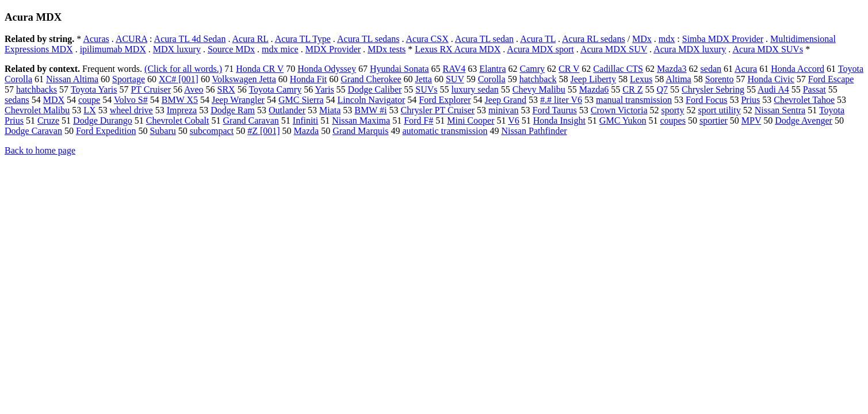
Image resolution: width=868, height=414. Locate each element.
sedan (711, 69)
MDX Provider (333, 49)
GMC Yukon (623, 120)
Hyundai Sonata (399, 69)
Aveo (194, 89)
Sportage (129, 79)
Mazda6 (594, 89)
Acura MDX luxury (690, 49)
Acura (746, 69)
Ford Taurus (555, 110)
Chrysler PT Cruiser (437, 110)
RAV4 (454, 69)
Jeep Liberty (594, 79)
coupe (89, 100)
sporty (672, 110)
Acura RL (251, 39)
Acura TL (538, 39)
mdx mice (280, 49)
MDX (54, 100)
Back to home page (40, 150)
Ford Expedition (106, 131)
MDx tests (387, 49)
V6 (514, 120)
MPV (751, 120)
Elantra (492, 69)
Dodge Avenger (804, 120)
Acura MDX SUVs (768, 49)
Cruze (48, 120)
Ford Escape (831, 79)
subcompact (212, 131)
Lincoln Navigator (372, 100)
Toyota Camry (275, 89)
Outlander (287, 110)
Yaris (325, 89)
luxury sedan (475, 89)
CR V (569, 69)
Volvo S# (131, 100)
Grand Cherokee (371, 79)
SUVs (426, 89)
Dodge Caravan (33, 131)
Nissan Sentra (780, 110)
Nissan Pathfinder (534, 131)
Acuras (96, 39)
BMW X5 (180, 100)
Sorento (720, 79)
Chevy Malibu (539, 89)
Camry (532, 69)
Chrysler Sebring (713, 89)
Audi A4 (773, 89)
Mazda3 (672, 69)
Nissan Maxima (361, 120)
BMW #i (370, 110)
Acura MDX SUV (614, 49)
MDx (642, 39)
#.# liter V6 (561, 100)
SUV (455, 79)
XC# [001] (179, 79)
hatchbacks (37, 89)
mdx (667, 39)
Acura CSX (427, 39)
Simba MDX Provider (723, 39)
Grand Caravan (251, 120)
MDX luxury (177, 49)
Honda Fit (308, 79)
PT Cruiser (150, 89)
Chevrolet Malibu (37, 110)
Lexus (641, 79)
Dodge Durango (103, 120)
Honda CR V (260, 69)
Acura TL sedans (368, 39)
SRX (226, 89)
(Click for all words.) (183, 69)
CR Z (632, 89)
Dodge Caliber (375, 89)
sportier (714, 120)
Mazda (307, 131)
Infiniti (305, 120)
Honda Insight (559, 120)
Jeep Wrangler (238, 100)
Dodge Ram (233, 110)
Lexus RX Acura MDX (458, 49)
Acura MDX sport (540, 49)
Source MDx (231, 49)
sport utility (719, 110)
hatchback (538, 79)
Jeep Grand (506, 100)
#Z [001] (263, 131)
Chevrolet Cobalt (178, 120)
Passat (815, 89)
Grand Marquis (360, 131)
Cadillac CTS (618, 69)
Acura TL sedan (484, 39)
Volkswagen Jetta (244, 79)
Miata (330, 110)
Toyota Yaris (94, 89)
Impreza (182, 110)
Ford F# (418, 120)
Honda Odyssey (327, 69)
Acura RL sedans (594, 39)
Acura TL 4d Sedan (190, 39)
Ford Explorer (445, 100)
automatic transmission (445, 131)
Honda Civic (771, 79)
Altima (678, 79)
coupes (673, 120)
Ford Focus (706, 100)
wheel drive (131, 110)
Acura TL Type (303, 39)
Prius (750, 100)
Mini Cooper (471, 120)
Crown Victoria (619, 110)
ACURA (131, 39)
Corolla (492, 79)
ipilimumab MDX (113, 49)
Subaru (162, 131)
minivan (503, 110)
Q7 (662, 89)
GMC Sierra (301, 100)
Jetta (424, 79)
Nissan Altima (72, 79)
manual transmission (634, 100)
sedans (17, 100)
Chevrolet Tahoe (804, 100)
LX (89, 110)
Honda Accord (798, 69)
